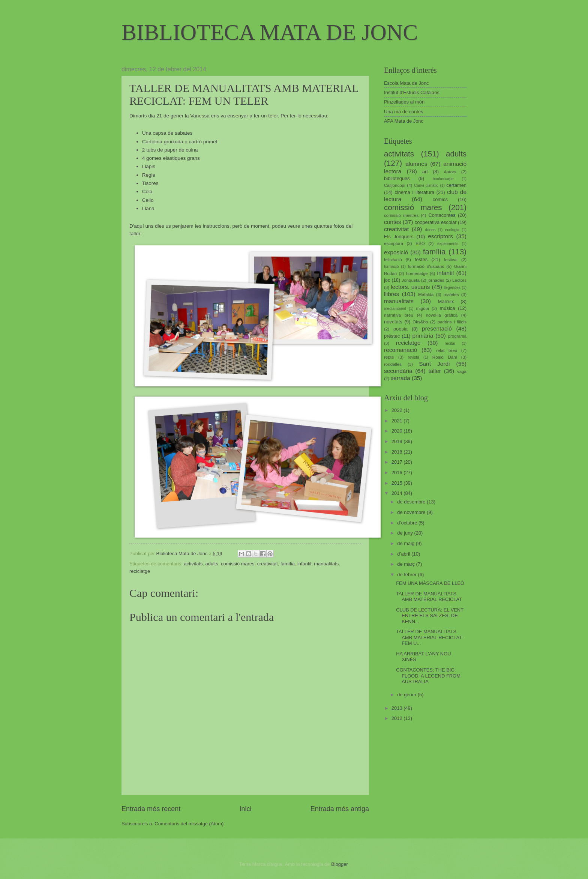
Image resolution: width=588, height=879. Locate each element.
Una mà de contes (404, 112)
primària (423, 336)
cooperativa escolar (436, 222)
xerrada (400, 378)
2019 (397, 441)
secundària (398, 371)
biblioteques (397, 178)
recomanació (400, 350)
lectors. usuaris (410, 287)
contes (392, 222)
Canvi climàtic (426, 186)
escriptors (440, 236)
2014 (397, 493)
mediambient (395, 309)
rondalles (393, 364)
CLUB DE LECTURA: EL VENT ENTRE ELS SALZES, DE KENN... (430, 616)
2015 (397, 483)
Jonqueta (411, 280)
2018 (397, 452)
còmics (440, 199)
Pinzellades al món (404, 102)
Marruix (446, 301)
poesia (400, 329)
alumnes (416, 164)
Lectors (459, 280)
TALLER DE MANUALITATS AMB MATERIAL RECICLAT (429, 597)
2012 (397, 718)
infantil (304, 564)
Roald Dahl (445, 357)
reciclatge (140, 571)
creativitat (268, 564)
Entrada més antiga (340, 809)
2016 (397, 473)
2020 (397, 431)
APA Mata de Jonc (404, 121)
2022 (397, 410)
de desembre (412, 502)
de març (406, 564)
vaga (462, 371)
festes (421, 259)
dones (430, 230)
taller (434, 371)
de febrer (407, 575)
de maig (406, 543)
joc (387, 280)
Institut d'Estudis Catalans (412, 92)
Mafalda (426, 295)
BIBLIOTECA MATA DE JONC (270, 32)
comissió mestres (401, 215)
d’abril (404, 554)
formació (391, 267)
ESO (420, 243)
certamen (456, 185)
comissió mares (238, 564)
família (288, 564)
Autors (450, 172)
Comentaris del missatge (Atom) (189, 824)
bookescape (443, 179)
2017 (397, 462)
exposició (396, 252)
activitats (193, 564)
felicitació (393, 260)
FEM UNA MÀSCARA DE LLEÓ (430, 583)
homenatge (417, 273)
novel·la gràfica (442, 315)
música (448, 308)
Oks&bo (420, 322)
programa (457, 336)
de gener (407, 695)
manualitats (326, 564)
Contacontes (442, 215)
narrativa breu (399, 315)
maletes (451, 295)
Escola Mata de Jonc (406, 83)
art (425, 172)
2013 (397, 708)
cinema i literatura (415, 192)
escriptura (394, 243)
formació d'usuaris (426, 266)
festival (451, 260)
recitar (450, 343)
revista (414, 357)
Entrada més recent (151, 809)
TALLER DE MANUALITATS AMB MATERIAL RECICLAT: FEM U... (429, 637)
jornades (436, 280)
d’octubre (408, 523)
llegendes (452, 288)
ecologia (452, 230)
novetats (393, 322)
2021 (397, 421)
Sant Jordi (434, 364)
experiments (448, 244)
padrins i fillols (452, 322)
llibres (391, 294)
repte (389, 357)
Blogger (339, 864)
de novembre (412, 512)
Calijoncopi (395, 185)
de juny (406, 533)
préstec (392, 336)
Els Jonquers (399, 237)
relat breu (447, 350)
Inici (245, 809)
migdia (423, 308)
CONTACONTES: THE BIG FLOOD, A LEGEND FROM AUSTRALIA (428, 676)
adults (212, 564)
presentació (437, 328)
